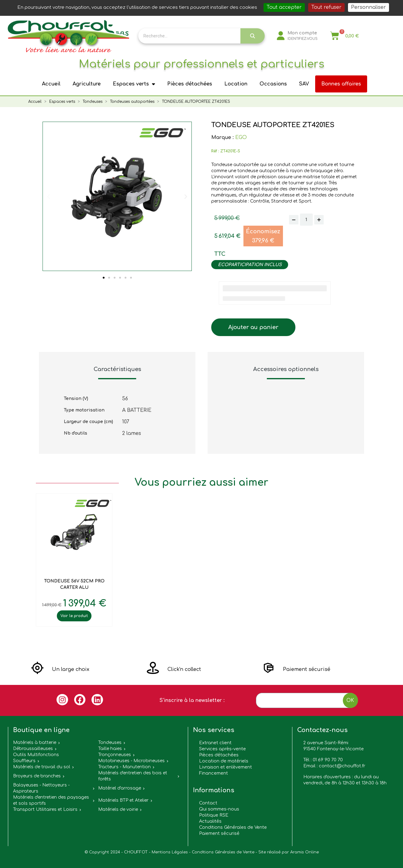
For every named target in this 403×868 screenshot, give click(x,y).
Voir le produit (74, 616)
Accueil (51, 84)
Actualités (210, 821)
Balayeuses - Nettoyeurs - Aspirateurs (41, 788)
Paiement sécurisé (219, 833)
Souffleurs (24, 761)
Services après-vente (222, 749)
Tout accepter (284, 7)
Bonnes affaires (341, 84)
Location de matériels (224, 761)
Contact (208, 803)
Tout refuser (326, 7)
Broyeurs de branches (37, 776)
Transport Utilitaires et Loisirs (45, 809)
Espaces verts (134, 84)
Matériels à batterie (35, 743)
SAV (304, 84)
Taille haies (110, 749)
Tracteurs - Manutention (124, 767)
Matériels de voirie (118, 809)
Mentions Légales (170, 852)
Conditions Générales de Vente (233, 827)
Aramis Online (305, 852)
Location (236, 84)
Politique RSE (214, 815)
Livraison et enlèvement (226, 767)
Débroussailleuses (33, 749)
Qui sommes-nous (219, 809)
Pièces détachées (190, 84)
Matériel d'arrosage (120, 788)
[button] (104, 278)
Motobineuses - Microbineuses (131, 761)
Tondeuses (110, 743)
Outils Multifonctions (36, 755)
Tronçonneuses (115, 755)
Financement (214, 773)
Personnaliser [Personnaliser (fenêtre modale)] (369, 7)
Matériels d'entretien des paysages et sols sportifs (51, 800)
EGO (241, 137)
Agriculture (87, 84)
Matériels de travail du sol (42, 767)
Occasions (273, 84)
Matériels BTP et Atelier (123, 800)
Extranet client (215, 743)
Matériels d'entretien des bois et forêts (133, 776)
